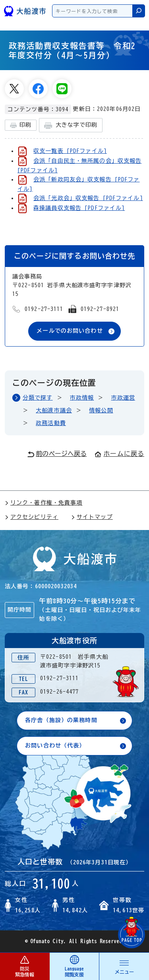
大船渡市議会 (54, 410)
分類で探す (38, 398)
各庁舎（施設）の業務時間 (61, 720)
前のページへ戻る (57, 454)
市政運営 (123, 398)
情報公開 (101, 410)
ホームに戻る (119, 454)
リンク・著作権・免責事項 (44, 503)
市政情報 (82, 398)
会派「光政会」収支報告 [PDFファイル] (88, 198)
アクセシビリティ (32, 517)
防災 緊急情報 (25, 966)
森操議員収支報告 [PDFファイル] (79, 208)
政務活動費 (51, 423)
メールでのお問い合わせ (70, 331)
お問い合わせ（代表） (55, 745)
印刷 (21, 125)
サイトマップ (92, 517)
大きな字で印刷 (71, 125)
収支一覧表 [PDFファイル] (70, 151)
